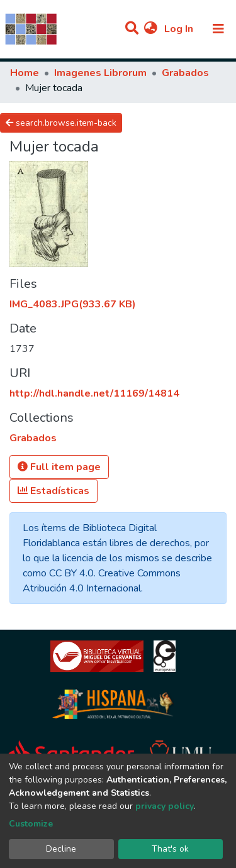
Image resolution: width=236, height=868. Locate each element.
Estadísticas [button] (53, 491)
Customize (31, 824)
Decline (61, 849)
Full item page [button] (59, 467)
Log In (180, 29)
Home (25, 73)
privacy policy (165, 806)
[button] (151, 29)
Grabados (185, 73)
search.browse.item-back (61, 123)
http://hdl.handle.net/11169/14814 (94, 393)
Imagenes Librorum (100, 73)
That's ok (170, 849)
